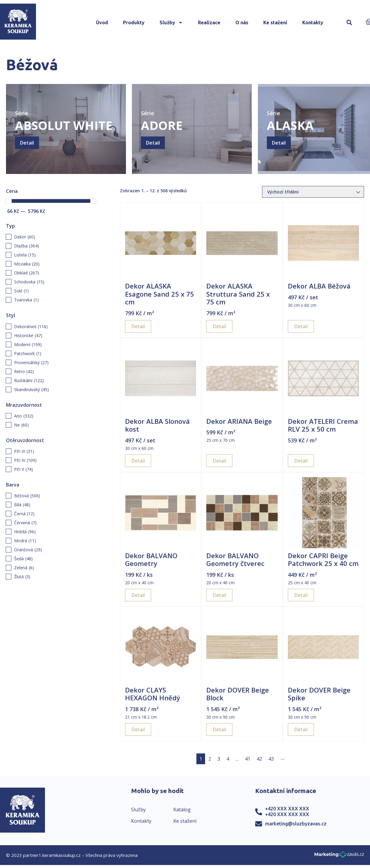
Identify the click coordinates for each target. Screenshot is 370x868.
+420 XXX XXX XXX (287, 809)
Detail (27, 143)
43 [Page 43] (271, 759)
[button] (349, 23)
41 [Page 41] (248, 759)
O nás (242, 22)
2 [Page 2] (210, 759)
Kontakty (313, 22)
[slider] (9, 201)
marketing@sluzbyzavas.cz (296, 824)
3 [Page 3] (219, 759)
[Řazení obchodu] (313, 192)
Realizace (209, 22)
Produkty (134, 22)
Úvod (102, 22)
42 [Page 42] (259, 759)
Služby (171, 22)
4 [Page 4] (228, 759)
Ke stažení (275, 22)
